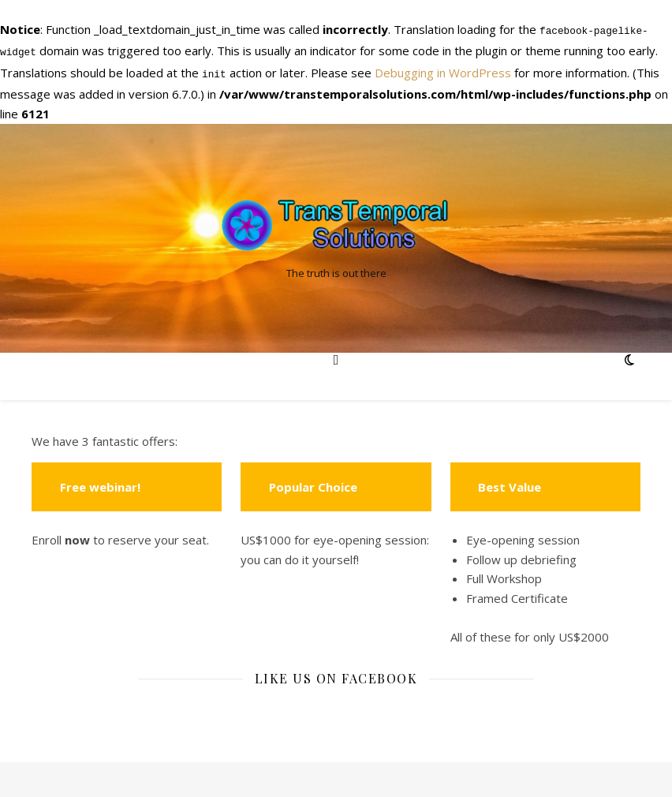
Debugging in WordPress (443, 69)
